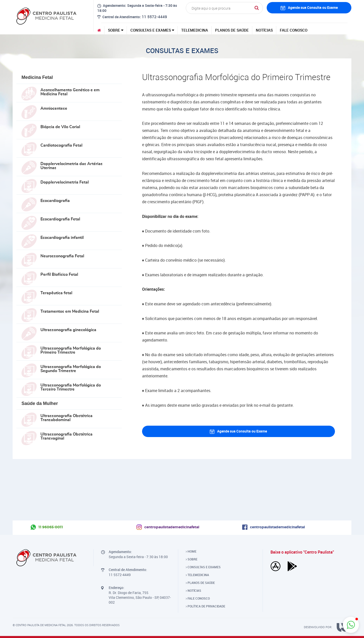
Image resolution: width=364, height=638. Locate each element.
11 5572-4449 (154, 17)
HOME (191, 551)
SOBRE (116, 30)
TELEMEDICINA (195, 30)
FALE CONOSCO (294, 30)
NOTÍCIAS (264, 30)
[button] (351, 625)
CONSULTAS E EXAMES (152, 30)
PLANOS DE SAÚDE (232, 30)
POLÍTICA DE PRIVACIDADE (206, 606)
